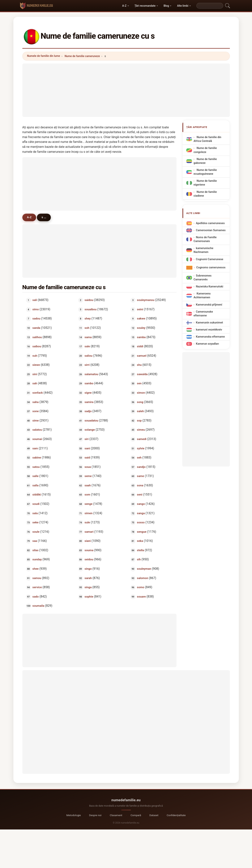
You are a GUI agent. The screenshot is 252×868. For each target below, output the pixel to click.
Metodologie (74, 815)
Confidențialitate (176, 815)
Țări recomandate (145, 6)
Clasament (116, 815)
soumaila (38, 606)
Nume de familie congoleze (205, 150)
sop (139, 420)
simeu (141, 430)
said (87, 458)
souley (141, 328)
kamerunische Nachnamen (203, 250)
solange (90, 430)
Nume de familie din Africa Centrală (207, 139)
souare (141, 596)
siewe (36, 365)
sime (35, 420)
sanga (141, 513)
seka (140, 541)
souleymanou (146, 300)
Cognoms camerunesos (211, 267)
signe (88, 393)
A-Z (124, 6)
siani (88, 541)
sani (87, 448)
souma (89, 550)
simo (36, 309)
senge (89, 504)
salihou (37, 337)
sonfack (37, 393)
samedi (142, 439)
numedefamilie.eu (126, 800)
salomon (143, 578)
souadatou (92, 420)
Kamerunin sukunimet (209, 323)
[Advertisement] (126, 90)
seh (139, 458)
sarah (88, 578)
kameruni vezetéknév (209, 330)
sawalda (142, 374)
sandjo (141, 467)
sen (139, 383)
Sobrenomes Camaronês (203, 278)
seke (35, 522)
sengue (142, 532)
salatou (37, 430)
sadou (36, 319)
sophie (89, 596)
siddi (140, 346)
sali (35, 300)
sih (139, 559)
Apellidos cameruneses (210, 223)
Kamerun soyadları (207, 344)
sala (35, 513)
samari (89, 532)
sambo (89, 383)
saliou (89, 356)
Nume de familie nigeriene (205, 183)
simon (141, 393)
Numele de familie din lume (44, 56)
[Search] (210, 6)
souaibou (91, 309)
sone (35, 411)
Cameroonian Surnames (211, 230)
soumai (37, 439)
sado (35, 596)
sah (35, 383)
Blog (166, 6)
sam (35, 448)
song (140, 402)
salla (35, 485)
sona (140, 485)
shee (35, 569)
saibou (37, 346)
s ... (44, 217)
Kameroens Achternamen (202, 296)
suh (35, 356)
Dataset (154, 815)
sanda (36, 328)
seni (140, 495)
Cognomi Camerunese (209, 259)
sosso (141, 522)
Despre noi (95, 815)
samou (37, 578)
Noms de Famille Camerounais (205, 239)
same (141, 476)
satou (36, 467)
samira (89, 402)
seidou (89, 559)
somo (141, 587)
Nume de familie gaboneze (205, 161)
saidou (89, 300)
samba (141, 337)
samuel (142, 356)
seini (140, 309)
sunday (37, 559)
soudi (36, 504)
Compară (136, 815)
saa (35, 541)
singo (88, 569)
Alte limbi (183, 6)
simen (89, 513)
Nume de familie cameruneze (82, 56)
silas (35, 550)
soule (36, 532)
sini (35, 374)
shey (88, 319)
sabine (37, 458)
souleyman (144, 569)
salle (35, 476)
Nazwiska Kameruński (209, 287)
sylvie (141, 448)
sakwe (141, 319)
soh (87, 328)
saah (88, 485)
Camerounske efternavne (203, 314)
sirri (87, 365)
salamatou (91, 374)
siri (87, 439)
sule (87, 522)
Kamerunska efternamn (210, 337)
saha (35, 402)
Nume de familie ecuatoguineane (205, 172)
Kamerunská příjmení (209, 304)
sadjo (88, 411)
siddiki (37, 495)
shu (139, 365)
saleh (141, 411)
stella (141, 550)
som (88, 495)
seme (88, 476)
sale (87, 346)
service (37, 587)
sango (141, 504)
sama (88, 337)
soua (88, 467)
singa (88, 587)
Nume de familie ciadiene (205, 194)
